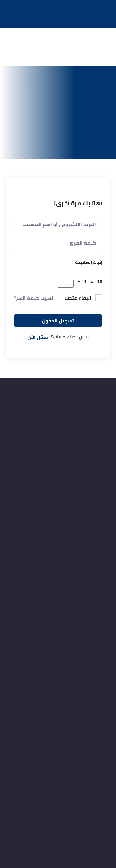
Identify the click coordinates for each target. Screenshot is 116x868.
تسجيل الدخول (58, 321)
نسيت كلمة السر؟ (34, 298)
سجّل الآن (38, 337)
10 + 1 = (89, 282)
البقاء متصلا (78, 298)
